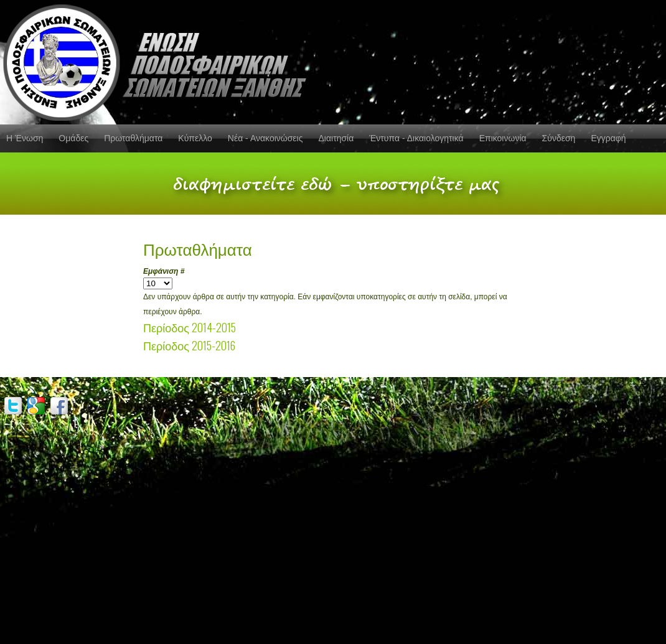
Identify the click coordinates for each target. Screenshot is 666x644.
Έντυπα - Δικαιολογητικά (416, 138)
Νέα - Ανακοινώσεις (265, 138)
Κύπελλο (195, 138)
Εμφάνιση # (164, 271)
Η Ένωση (25, 138)
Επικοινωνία (503, 138)
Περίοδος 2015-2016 (189, 345)
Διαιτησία (336, 138)
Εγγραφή (608, 138)
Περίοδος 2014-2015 (190, 327)
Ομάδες (73, 138)
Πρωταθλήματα (133, 138)
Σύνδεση (559, 138)
